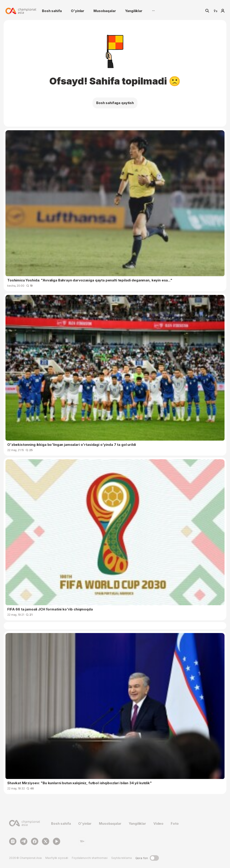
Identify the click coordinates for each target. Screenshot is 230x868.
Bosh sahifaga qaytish (115, 103)
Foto (175, 823)
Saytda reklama (121, 858)
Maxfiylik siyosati (57, 858)
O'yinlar (78, 11)
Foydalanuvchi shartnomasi (90, 858)
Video (158, 823)
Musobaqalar (105, 11)
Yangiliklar (134, 11)
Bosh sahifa (52, 11)
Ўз (215, 11)
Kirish (223, 11)
